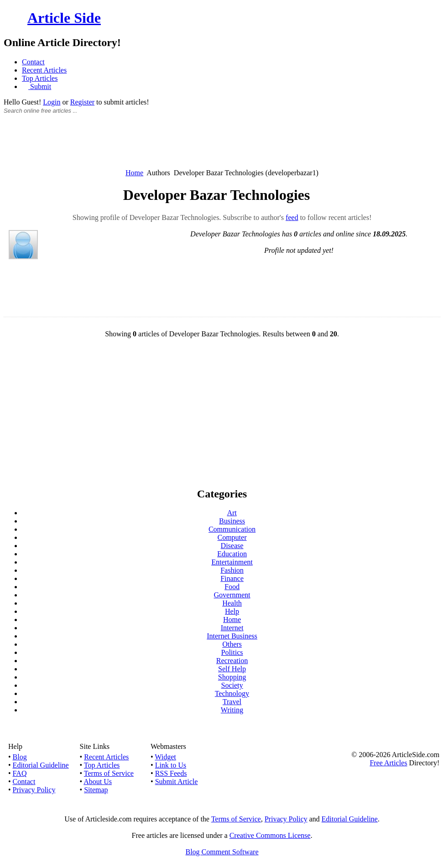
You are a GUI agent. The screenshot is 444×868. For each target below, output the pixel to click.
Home (134, 173)
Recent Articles (44, 70)
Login (52, 102)
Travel (232, 702)
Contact (33, 62)
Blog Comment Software (222, 852)
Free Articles (388, 763)
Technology (232, 693)
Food (232, 587)
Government (232, 595)
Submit (40, 86)
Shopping (232, 677)
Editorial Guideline (41, 765)
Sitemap (96, 790)
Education (232, 554)
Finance (232, 578)
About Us (98, 782)
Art (232, 513)
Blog (20, 757)
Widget (165, 757)
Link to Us (171, 765)
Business (232, 521)
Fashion (232, 570)
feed (292, 217)
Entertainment (232, 562)
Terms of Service (109, 773)
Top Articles (40, 78)
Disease (232, 546)
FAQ (20, 773)
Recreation (232, 661)
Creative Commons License (270, 835)
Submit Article (177, 782)
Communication (232, 529)
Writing (232, 710)
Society (232, 685)
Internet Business (232, 636)
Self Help (232, 669)
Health (232, 603)
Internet (232, 628)
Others (232, 644)
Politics (232, 652)
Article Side (64, 18)
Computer (232, 537)
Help (232, 611)
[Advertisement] (222, 146)
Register (82, 102)
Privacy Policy (34, 790)
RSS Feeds (171, 773)
